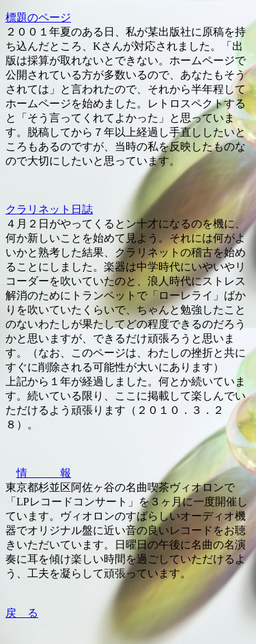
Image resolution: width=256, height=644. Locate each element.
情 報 (44, 473)
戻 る (22, 613)
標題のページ (38, 17)
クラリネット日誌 (49, 209)
